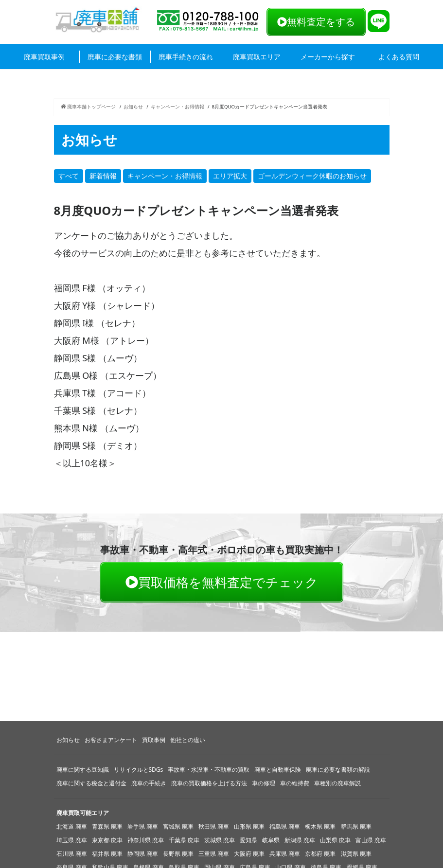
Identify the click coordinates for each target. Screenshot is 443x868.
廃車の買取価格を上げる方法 (209, 783)
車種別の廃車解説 (337, 783)
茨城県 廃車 (220, 840)
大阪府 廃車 (249, 854)
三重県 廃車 (214, 854)
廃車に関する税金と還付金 (91, 783)
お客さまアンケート (111, 740)
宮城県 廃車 (178, 826)
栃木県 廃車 (320, 826)
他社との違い (188, 740)
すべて (69, 176)
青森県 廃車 (107, 826)
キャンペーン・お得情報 (177, 107)
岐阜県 (271, 840)
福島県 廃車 (285, 826)
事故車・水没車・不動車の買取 (209, 770)
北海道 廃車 (72, 826)
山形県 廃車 (249, 826)
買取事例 (154, 740)
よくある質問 (399, 57)
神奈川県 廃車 (146, 840)
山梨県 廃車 (335, 840)
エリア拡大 (230, 176)
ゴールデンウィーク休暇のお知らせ (312, 176)
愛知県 (248, 840)
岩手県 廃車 (143, 826)
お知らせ (133, 107)
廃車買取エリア (257, 57)
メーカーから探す (328, 57)
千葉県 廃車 (184, 840)
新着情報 (103, 176)
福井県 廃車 (107, 854)
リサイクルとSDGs (139, 770)
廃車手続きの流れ (186, 57)
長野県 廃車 (178, 854)
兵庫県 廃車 (285, 854)
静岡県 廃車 (143, 854)
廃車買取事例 (44, 57)
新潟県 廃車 (300, 840)
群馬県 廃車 (356, 826)
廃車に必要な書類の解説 (338, 770)
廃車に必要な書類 (115, 57)
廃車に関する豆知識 (83, 770)
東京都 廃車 (107, 840)
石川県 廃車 (72, 854)
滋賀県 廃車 (356, 854)
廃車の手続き (149, 783)
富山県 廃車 (371, 840)
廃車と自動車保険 (278, 770)
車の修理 (264, 783)
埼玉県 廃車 (72, 840)
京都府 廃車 (320, 854)
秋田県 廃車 (214, 826)
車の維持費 (295, 783)
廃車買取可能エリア (83, 813)
